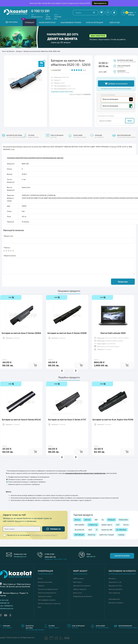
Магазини (112, 578)
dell (96, 520)
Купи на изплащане (95, 22)
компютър (93, 525)
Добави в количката (116, 84)
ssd (118, 525)
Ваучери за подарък (116, 603)
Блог (39, 607)
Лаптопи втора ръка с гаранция (49, 603)
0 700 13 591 (40, 11)
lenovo (77, 520)
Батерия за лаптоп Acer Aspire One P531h (113, 420)
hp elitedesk (121, 530)
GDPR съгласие (79, 578)
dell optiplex (80, 525)
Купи (130, 121)
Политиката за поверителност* (45, 535)
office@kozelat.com (37, 17)
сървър (121, 535)
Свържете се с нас (115, 582)
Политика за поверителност (48, 589)
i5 (97, 530)
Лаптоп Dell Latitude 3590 (113, 333)
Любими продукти (80, 589)
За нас (40, 578)
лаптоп (87, 520)
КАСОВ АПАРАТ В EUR (47, 22)
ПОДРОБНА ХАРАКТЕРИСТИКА (62, 92)
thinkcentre (123, 520)
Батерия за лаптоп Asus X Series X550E (67, 333)
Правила (41, 586)
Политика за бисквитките (47, 593)
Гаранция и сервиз (45, 596)
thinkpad (111, 520)
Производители (114, 599)
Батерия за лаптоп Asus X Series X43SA (21, 333)
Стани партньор (114, 593)
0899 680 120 (50, 557)
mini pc (126, 525)
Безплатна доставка (45, 582)
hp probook (79, 530)
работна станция (107, 535)
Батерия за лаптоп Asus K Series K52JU (21, 420)
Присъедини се (100, 3)
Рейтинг (7, 248)
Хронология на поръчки (82, 586)
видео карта (107, 525)
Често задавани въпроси (47, 600)
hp (103, 520)
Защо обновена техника (71, 22)
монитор (92, 535)
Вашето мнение (10, 256)
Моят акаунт (78, 582)
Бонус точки (78, 593)
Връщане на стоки (115, 586)
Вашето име (9, 236)
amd (90, 530)
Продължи (123, 282)
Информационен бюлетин (83, 596)
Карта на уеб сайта (115, 589)
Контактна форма (122, 556)
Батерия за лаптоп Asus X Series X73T (67, 420)
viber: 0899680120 (6, 606)
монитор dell (107, 530)
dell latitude (79, 535)
